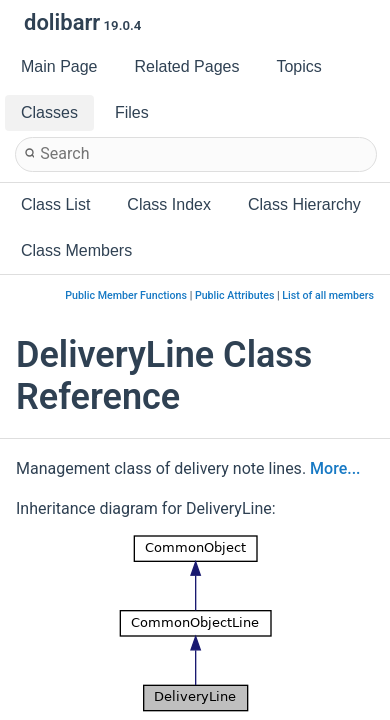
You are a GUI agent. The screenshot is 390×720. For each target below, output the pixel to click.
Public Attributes (235, 295)
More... (335, 468)
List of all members (328, 295)
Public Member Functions (126, 295)
